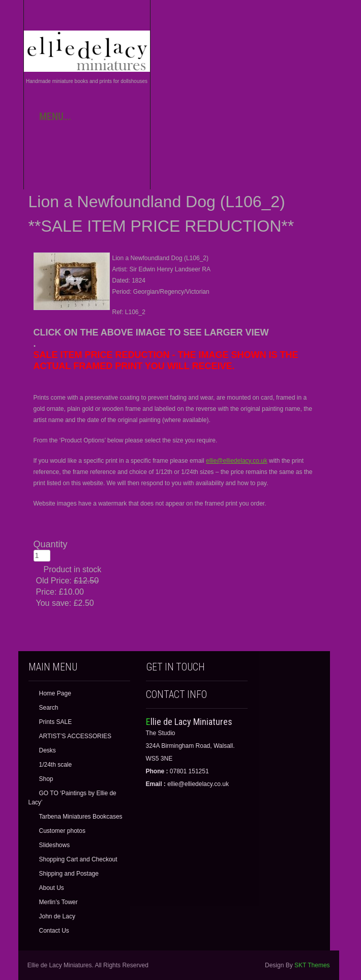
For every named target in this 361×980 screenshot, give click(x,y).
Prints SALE (56, 722)
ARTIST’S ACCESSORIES (75, 736)
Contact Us (54, 931)
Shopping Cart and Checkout (78, 859)
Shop (46, 779)
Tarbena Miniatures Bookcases (81, 817)
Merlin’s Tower (58, 902)
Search (49, 708)
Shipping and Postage (69, 874)
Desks (48, 750)
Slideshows (55, 845)
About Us (52, 888)
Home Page (55, 693)
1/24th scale (56, 765)
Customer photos (62, 831)
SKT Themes (312, 965)
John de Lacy (57, 916)
